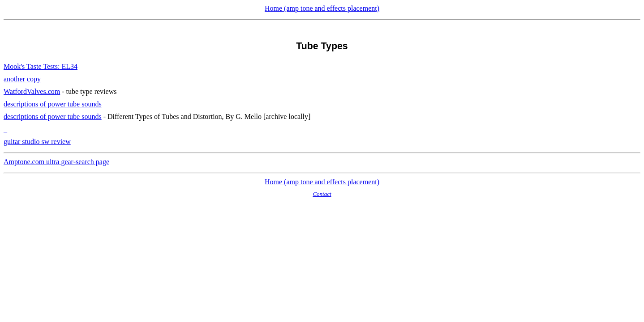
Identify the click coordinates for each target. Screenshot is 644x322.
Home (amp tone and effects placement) (322, 8)
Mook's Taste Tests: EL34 (41, 66)
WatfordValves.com (32, 91)
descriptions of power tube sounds (53, 104)
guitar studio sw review (37, 142)
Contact (322, 194)
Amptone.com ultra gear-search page (56, 162)
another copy (22, 79)
